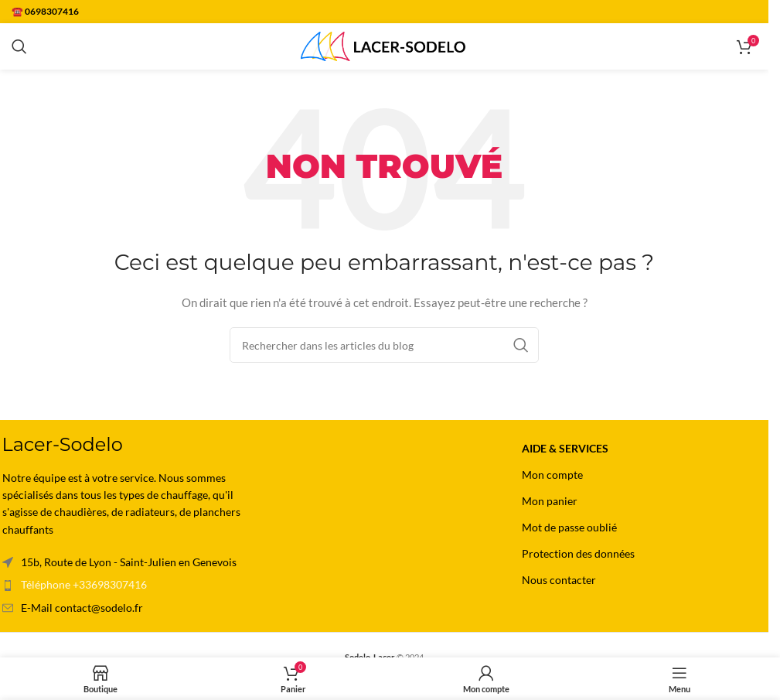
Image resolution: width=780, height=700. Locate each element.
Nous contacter (559, 580)
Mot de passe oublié (569, 527)
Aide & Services (565, 448)
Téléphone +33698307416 (84, 584)
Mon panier (550, 501)
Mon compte (552, 475)
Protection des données (578, 553)
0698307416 (52, 11)
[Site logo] (384, 45)
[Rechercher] (19, 46)
